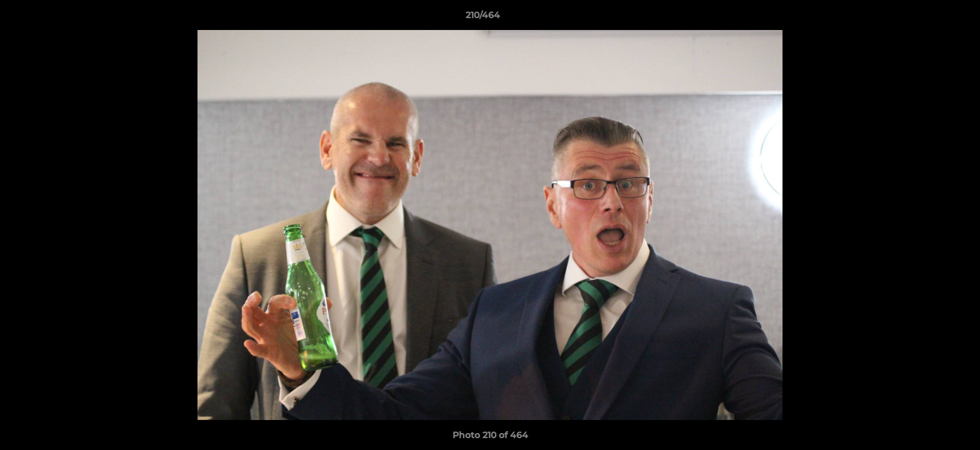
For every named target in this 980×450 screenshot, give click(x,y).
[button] (927, 18)
